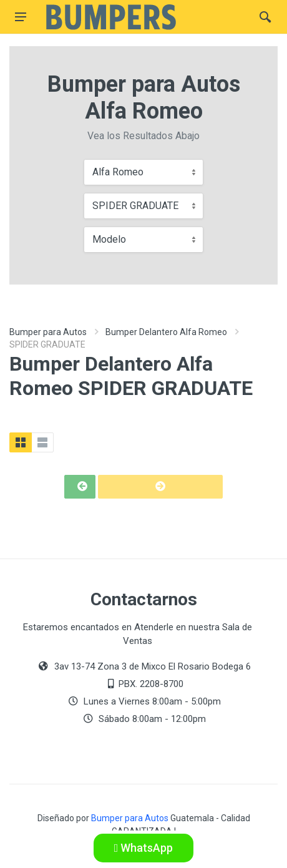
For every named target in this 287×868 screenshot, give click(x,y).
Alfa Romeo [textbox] (118, 172)
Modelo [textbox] (109, 239)
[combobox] (143, 172)
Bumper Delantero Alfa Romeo (166, 332)
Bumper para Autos (48, 332)
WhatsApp (144, 848)
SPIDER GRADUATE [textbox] (135, 206)
